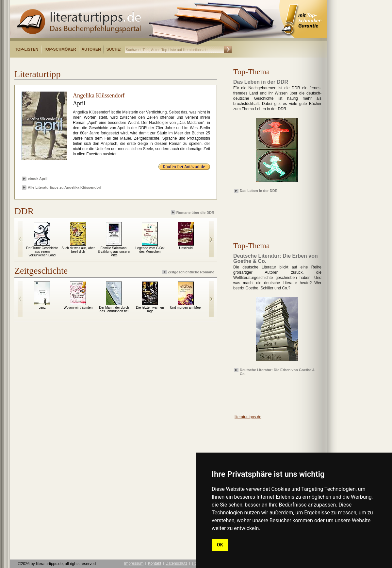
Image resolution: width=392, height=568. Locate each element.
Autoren (91, 49)
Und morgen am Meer (186, 308)
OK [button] (220, 545)
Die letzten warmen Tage (150, 309)
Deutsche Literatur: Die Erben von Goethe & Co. (277, 371)
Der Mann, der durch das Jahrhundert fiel (114, 309)
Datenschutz (177, 563)
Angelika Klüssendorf (99, 95)
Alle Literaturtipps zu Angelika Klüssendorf (65, 187)
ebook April (38, 179)
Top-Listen (27, 49)
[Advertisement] (94, 63)
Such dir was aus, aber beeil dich (78, 250)
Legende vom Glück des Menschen (150, 250)
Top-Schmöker (60, 49)
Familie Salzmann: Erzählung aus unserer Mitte (114, 252)
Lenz (42, 308)
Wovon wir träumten (78, 308)
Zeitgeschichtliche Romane (189, 272)
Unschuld (186, 248)
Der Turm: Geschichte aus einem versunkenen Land (42, 252)
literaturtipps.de (248, 417)
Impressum (134, 563)
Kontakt (155, 563)
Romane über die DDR (193, 212)
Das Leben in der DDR (259, 191)
